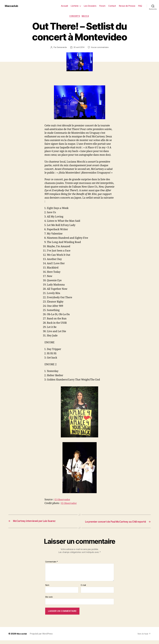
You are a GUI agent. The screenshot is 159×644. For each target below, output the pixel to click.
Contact (112, 6)
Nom (47, 589)
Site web (49, 600)
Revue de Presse (127, 6)
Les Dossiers (90, 6)
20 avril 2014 (79, 48)
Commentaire (52, 565)
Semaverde (61, 48)
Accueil (64, 6)
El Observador (63, 500)
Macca (86, 16)
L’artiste (75, 6)
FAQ (140, 6)
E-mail (83, 589)
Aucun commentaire (100, 48)
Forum (102, 6)
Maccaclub (12, 6)
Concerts (75, 16)
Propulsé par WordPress (42, 637)
